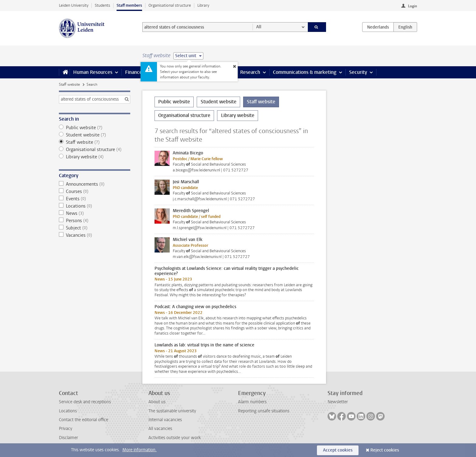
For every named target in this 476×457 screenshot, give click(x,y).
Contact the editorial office (83, 420)
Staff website (69, 84)
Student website (95, 135)
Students (102, 5)
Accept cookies (338, 450)
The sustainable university (172, 411)
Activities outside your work (175, 438)
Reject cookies (385, 450)
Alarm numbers (252, 402)
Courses (95, 191)
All (259, 27)
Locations (95, 206)
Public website (95, 128)
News (95, 213)
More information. (139, 450)
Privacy (66, 429)
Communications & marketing (305, 72)
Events (95, 199)
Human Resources (93, 72)
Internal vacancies (165, 420)
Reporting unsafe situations (264, 411)
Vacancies (95, 235)
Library (203, 5)
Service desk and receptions (85, 402)
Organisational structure (170, 5)
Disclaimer (68, 438)
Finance (134, 72)
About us (157, 402)
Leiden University (74, 5)
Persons (95, 221)
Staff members (129, 5)
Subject (95, 228)
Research (250, 72)
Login (413, 6)
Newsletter (338, 402)
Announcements (95, 184)
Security (358, 72)
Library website (95, 157)
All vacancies (160, 429)
